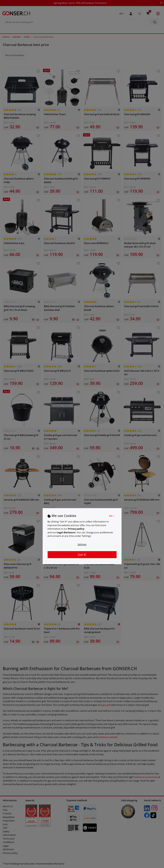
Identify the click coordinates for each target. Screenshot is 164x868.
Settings (82, 544)
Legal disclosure (66, 532)
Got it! (82, 555)
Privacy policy (76, 529)
